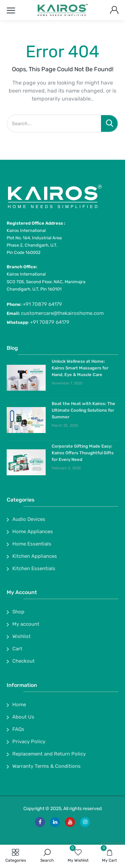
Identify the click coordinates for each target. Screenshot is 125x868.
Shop (18, 612)
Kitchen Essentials (34, 568)
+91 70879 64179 (42, 304)
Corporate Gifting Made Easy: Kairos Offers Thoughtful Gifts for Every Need (83, 453)
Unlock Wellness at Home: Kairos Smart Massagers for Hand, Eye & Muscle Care (80, 368)
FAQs (18, 729)
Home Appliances (33, 532)
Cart (17, 649)
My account (26, 624)
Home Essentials (32, 544)
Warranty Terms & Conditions (46, 766)
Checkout (23, 661)
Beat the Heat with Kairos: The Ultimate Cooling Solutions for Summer (83, 410)
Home (19, 705)
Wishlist (21, 636)
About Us (23, 717)
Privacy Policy (29, 742)
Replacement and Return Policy (49, 754)
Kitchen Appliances (35, 556)
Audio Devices (29, 519)
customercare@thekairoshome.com (62, 313)
